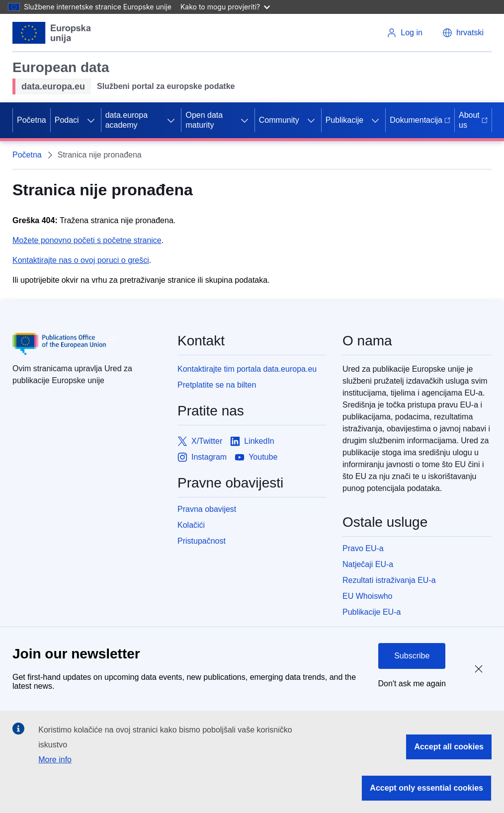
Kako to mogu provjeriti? (225, 7)
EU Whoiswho (367, 596)
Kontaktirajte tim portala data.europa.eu (247, 369)
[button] (463, 33)
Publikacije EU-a (372, 612)
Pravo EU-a (363, 548)
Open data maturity (204, 120)
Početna (32, 120)
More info (55, 760)
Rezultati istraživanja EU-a (389, 580)
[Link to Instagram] (202, 457)
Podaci (67, 120)
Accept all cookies (449, 747)
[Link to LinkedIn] (252, 441)
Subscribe (412, 656)
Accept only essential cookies (426, 788)
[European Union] (52, 33)
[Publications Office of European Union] (87, 344)
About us (473, 120)
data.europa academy (126, 120)
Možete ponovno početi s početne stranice (87, 240)
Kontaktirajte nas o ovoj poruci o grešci (81, 260)
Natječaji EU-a (368, 564)
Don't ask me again (412, 684)
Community (279, 120)
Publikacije (344, 120)
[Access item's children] (91, 120)
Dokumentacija (420, 120)
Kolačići (191, 525)
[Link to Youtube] (256, 457)
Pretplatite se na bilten (217, 385)
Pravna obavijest (207, 509)
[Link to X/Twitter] (200, 441)
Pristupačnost (202, 541)
